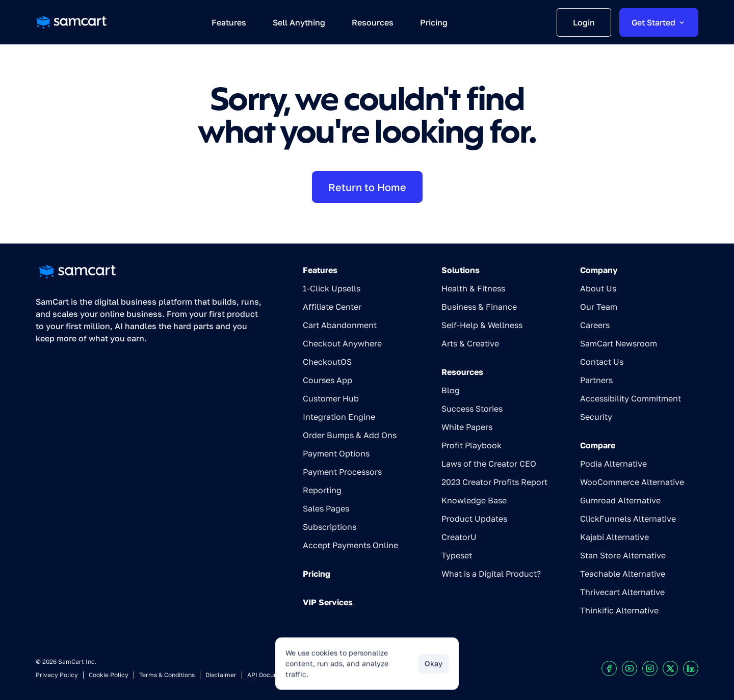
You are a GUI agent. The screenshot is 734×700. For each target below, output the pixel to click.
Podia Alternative (613, 464)
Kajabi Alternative (614, 537)
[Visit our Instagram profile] (650, 668)
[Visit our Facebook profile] (609, 668)
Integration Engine (339, 417)
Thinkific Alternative (619, 610)
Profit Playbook (471, 445)
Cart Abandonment (340, 325)
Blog (451, 390)
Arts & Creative (470, 343)
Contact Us (602, 362)
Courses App (327, 380)
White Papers (467, 427)
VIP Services (328, 602)
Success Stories (472, 409)
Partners (596, 380)
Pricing (317, 574)
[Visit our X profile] (670, 668)
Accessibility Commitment (631, 398)
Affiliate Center (332, 307)
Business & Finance (479, 307)
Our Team (599, 307)
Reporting (322, 490)
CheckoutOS (327, 362)
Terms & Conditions (167, 675)
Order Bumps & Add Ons (350, 435)
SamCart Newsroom (619, 343)
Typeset (457, 555)
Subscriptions (330, 527)
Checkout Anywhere (342, 343)
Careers (595, 325)
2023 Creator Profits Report (494, 482)
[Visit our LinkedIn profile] (691, 668)
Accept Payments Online (350, 545)
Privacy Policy (57, 675)
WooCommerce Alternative (632, 482)
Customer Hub (331, 398)
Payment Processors (342, 472)
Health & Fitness (473, 288)
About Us (598, 288)
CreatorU (459, 537)
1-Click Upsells (332, 288)
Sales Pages (326, 508)
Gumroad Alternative (620, 500)
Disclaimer (221, 675)
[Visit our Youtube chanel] (630, 668)
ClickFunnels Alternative (628, 519)
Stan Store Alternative (623, 555)
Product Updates (474, 519)
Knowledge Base (474, 500)
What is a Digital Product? (491, 574)
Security (596, 417)
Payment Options (336, 453)
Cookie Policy (109, 675)
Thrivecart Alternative (622, 592)
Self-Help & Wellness (482, 325)
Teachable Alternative (623, 574)
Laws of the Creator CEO (489, 464)
